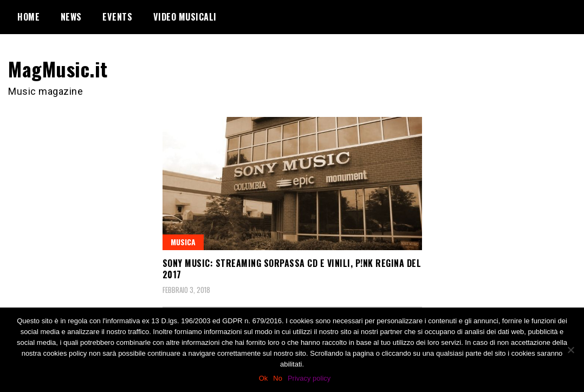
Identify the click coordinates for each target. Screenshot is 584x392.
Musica (183, 242)
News (71, 17)
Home (28, 17)
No (278, 378)
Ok (264, 378)
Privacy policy (309, 378)
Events (117, 17)
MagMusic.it (58, 68)
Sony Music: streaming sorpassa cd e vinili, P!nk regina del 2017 (292, 269)
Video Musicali (185, 17)
